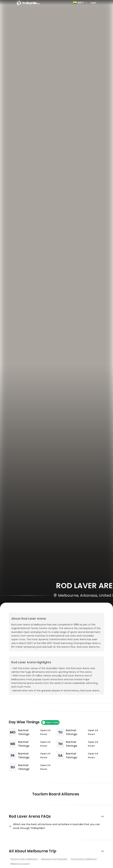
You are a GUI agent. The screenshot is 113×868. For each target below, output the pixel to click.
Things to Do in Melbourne (84, 859)
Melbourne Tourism (20, 864)
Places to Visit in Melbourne (24, 859)
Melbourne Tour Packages (54, 859)
